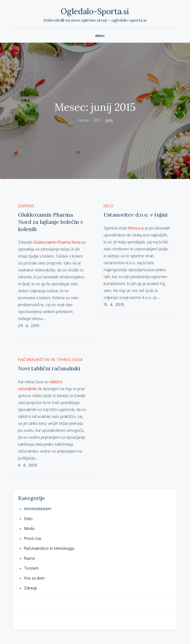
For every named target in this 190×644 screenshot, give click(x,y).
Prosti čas (33, 538)
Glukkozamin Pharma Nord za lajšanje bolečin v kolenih (51, 222)
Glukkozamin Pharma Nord (57, 242)
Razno (30, 558)
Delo (109, 206)
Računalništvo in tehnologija (50, 360)
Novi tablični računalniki (49, 368)
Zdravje (26, 206)
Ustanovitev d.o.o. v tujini (136, 215)
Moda (29, 528)
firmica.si (136, 228)
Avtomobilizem (38, 509)
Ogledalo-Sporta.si (95, 11)
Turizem (31, 568)
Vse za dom (34, 578)
